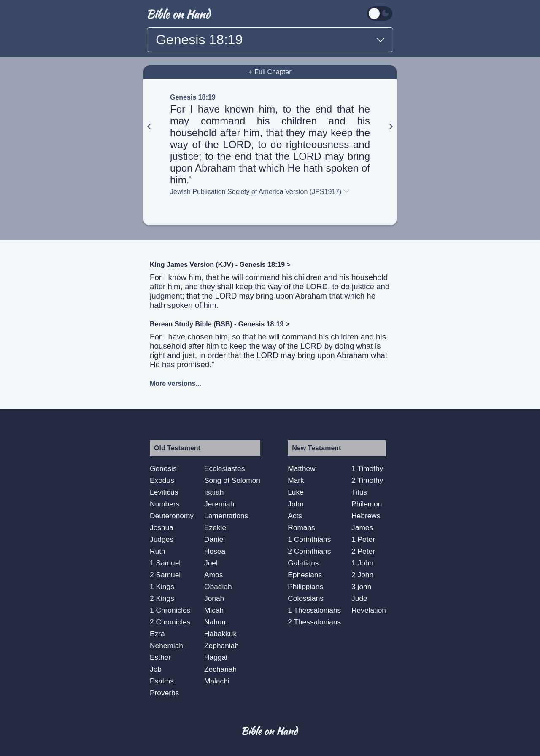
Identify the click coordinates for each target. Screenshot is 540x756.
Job (156, 669)
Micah (214, 610)
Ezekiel (216, 527)
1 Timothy (367, 468)
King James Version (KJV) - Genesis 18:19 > (220, 265)
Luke (296, 492)
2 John (362, 575)
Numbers (165, 504)
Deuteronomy (172, 516)
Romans (301, 527)
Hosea (215, 551)
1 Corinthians (309, 539)
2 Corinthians (309, 551)
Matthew (302, 468)
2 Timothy (367, 480)
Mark (296, 480)
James (362, 527)
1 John (362, 563)
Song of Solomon (232, 480)
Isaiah (214, 492)
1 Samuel (165, 563)
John (296, 504)
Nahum (216, 622)
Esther (160, 657)
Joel (211, 563)
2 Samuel (165, 575)
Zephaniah (221, 646)
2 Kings (162, 598)
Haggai (216, 657)
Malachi (217, 681)
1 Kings (162, 587)
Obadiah (218, 587)
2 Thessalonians (314, 622)
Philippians (305, 587)
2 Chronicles (170, 622)
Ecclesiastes (224, 468)
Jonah (214, 598)
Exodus (162, 480)
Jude (359, 598)
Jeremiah (219, 504)
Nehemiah (166, 646)
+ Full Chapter (270, 72)
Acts (295, 516)
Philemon (367, 504)
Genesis (163, 468)
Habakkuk (220, 634)
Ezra (157, 634)
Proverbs (164, 693)
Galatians (303, 563)
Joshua (162, 527)
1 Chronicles (170, 610)
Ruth (158, 551)
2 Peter (363, 551)
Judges (162, 539)
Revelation (369, 610)
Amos (213, 575)
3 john (361, 587)
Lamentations (226, 516)
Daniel (215, 539)
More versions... (175, 383)
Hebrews (366, 516)
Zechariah (220, 669)
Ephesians (305, 575)
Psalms (162, 681)
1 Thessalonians (314, 610)
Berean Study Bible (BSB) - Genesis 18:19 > (220, 324)
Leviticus (164, 492)
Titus (359, 492)
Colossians (306, 598)
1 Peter (363, 539)
